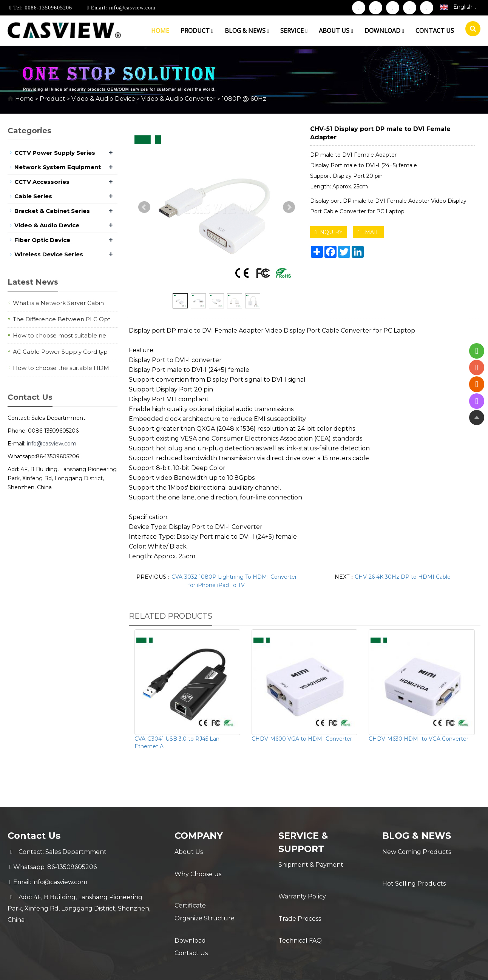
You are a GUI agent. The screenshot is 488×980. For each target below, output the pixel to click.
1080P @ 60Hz (243, 99)
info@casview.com (131, 8)
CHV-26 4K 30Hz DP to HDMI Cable (403, 577)
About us (336, 31)
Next (289, 207)
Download (384, 31)
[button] (212, 31)
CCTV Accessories (42, 182)
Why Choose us (198, 867)
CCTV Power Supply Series (55, 153)
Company (199, 836)
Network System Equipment (58, 167)
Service (294, 31)
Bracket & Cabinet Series (52, 211)
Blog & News (247, 31)
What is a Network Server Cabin (58, 303)
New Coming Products (417, 852)
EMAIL (368, 232)
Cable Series (33, 196)
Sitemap (365, 968)
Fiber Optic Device (42, 240)
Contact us (435, 31)
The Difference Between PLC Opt (62, 319)
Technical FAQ (300, 910)
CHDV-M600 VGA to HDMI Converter (302, 739)
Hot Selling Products (414, 867)
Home (160, 31)
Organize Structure (205, 897)
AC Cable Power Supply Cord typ (60, 352)
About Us (189, 852)
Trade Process (300, 895)
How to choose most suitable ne (59, 335)
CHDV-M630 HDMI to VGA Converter (419, 739)
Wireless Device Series (49, 254)
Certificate (190, 882)
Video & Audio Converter (178, 99)
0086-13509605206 (48, 8)
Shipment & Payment (311, 865)
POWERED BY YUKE (319, 968)
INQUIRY (329, 232)
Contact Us (191, 927)
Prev (144, 207)
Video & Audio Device (103, 99)
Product (197, 31)
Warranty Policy (302, 880)
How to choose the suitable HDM (61, 368)
